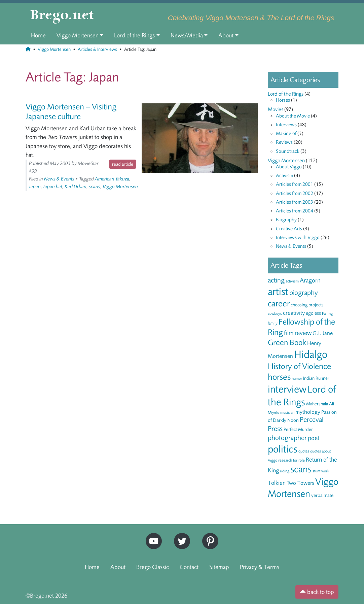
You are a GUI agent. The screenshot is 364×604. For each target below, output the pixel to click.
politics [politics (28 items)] (283, 449)
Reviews (284, 142)
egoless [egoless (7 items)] (313, 313)
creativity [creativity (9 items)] (294, 313)
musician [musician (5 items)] (287, 412)
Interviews (286, 125)
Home (38, 35)
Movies (276, 109)
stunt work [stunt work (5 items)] (321, 471)
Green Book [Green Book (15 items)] (287, 343)
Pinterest (208, 536)
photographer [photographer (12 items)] (287, 438)
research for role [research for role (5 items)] (292, 460)
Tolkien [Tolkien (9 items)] (277, 483)
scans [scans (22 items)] (301, 469)
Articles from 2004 (295, 211)
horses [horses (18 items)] (279, 377)
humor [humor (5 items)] (297, 378)
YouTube (152, 536)
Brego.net (62, 15)
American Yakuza (112, 179)
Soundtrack (288, 151)
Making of (286, 133)
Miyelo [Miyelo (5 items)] (274, 412)
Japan (35, 187)
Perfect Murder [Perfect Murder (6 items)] (298, 429)
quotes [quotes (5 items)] (304, 451)
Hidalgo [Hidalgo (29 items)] (311, 355)
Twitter (180, 536)
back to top (317, 592)
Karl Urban (76, 187)
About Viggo (289, 167)
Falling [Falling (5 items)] (327, 313)
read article (123, 164)
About (226, 35)
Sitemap (219, 567)
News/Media (187, 35)
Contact (189, 567)
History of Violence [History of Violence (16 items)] (299, 366)
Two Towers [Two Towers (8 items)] (300, 483)
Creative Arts (289, 229)
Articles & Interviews (97, 49)
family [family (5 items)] (273, 323)
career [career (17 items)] (279, 304)
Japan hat (53, 187)
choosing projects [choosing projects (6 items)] (307, 305)
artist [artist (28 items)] (278, 292)
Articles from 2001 (295, 184)
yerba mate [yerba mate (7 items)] (322, 495)
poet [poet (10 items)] (314, 438)
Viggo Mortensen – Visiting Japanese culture (71, 112)
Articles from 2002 (295, 193)
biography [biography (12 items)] (304, 293)
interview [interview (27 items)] (287, 389)
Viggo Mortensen (78, 35)
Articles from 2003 (295, 202)
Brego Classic (153, 567)
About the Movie (293, 116)
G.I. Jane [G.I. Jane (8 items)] (323, 333)
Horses (283, 100)
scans (95, 187)
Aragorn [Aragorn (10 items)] (310, 280)
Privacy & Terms (260, 567)
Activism (284, 176)
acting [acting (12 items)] (276, 280)
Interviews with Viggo (298, 238)
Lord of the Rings (134, 35)
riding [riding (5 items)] (285, 471)
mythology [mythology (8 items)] (308, 412)
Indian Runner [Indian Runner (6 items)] (316, 378)
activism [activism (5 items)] (292, 281)
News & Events (59, 179)
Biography (286, 220)
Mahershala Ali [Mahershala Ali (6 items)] (320, 404)
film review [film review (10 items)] (298, 333)
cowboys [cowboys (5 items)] (275, 313)
